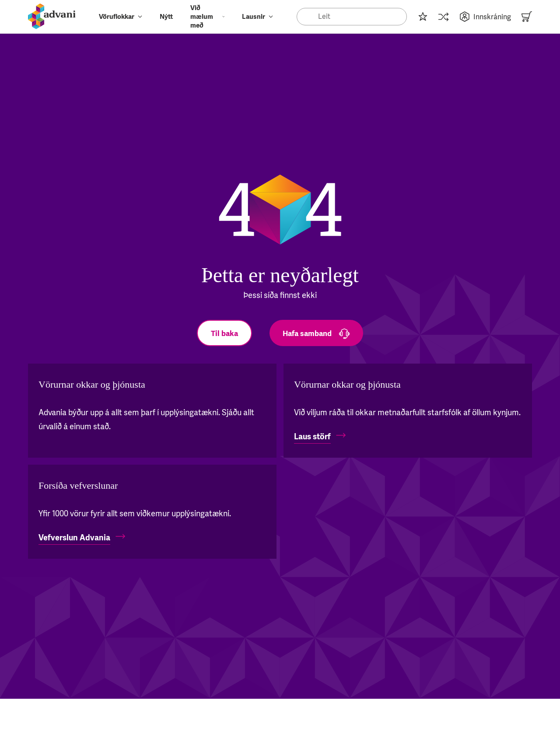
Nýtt (166, 17)
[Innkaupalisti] (423, 17)
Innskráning (485, 17)
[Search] (352, 17)
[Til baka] (224, 333)
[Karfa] (527, 17)
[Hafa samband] (316, 333)
